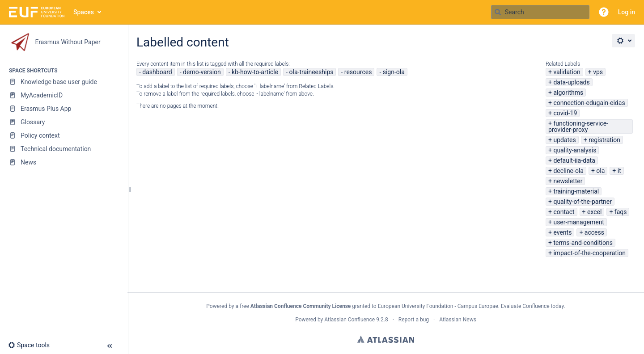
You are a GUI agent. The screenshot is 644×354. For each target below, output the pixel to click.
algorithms (568, 93)
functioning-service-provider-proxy (578, 126)
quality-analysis (575, 150)
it (619, 171)
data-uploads (571, 82)
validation (567, 72)
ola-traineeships (311, 72)
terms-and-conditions (583, 243)
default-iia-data (574, 160)
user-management (579, 222)
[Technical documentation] (64, 149)
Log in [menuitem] (627, 12)
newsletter (568, 181)
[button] (604, 12)
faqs (621, 212)
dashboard (157, 72)
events (562, 232)
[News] (64, 162)
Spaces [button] (84, 12)
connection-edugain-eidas (589, 103)
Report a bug (414, 320)
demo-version (202, 72)
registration (604, 140)
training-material (576, 191)
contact (564, 212)
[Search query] (540, 12)
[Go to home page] (37, 12)
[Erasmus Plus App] (64, 109)
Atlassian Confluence (350, 320)
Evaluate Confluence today (532, 306)
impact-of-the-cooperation (589, 253)
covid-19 (565, 113)
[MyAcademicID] (64, 95)
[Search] (498, 12)
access (594, 232)
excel (594, 212)
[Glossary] (64, 122)
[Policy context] (64, 135)
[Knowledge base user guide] (64, 82)
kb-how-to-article (255, 72)
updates (564, 140)
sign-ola (394, 72)
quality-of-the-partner (583, 202)
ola (600, 171)
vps (598, 72)
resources (358, 72)
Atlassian (386, 339)
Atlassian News (458, 320)
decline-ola (568, 171)
